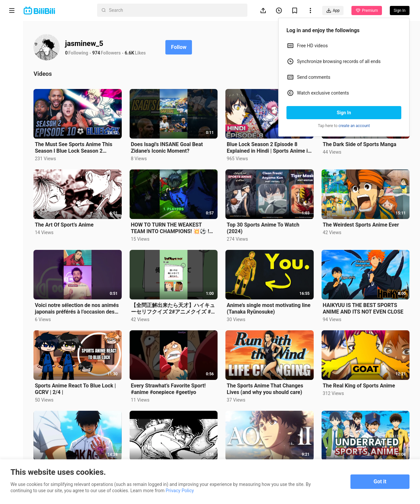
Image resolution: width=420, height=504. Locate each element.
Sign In (344, 113)
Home (12, 33)
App (333, 11)
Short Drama (12, 86)
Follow (179, 47)
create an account (354, 126)
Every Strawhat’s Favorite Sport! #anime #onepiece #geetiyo (169, 389)
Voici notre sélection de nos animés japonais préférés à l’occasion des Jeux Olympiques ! (77, 308)
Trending (12, 113)
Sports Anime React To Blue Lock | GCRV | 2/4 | (76, 389)
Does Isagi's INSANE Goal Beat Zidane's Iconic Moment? (167, 148)
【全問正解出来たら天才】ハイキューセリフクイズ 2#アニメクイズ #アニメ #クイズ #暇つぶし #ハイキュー (173, 308)
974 (97, 53)
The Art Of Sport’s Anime (65, 225)
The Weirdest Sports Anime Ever (361, 225)
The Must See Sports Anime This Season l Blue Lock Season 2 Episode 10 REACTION (74, 148)
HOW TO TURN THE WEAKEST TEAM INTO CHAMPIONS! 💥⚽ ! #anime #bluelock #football (170, 228)
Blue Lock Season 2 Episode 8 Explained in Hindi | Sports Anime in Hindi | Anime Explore (269, 148)
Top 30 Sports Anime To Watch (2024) (263, 228)
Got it (380, 482)
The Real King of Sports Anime (359, 385)
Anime (12, 58)
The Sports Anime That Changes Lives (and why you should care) (265, 389)
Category (12, 138)
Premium (367, 11)
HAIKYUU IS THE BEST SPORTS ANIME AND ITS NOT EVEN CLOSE (363, 308)
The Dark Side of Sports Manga (360, 144)
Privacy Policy (180, 491)
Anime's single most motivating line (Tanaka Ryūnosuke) (269, 308)
